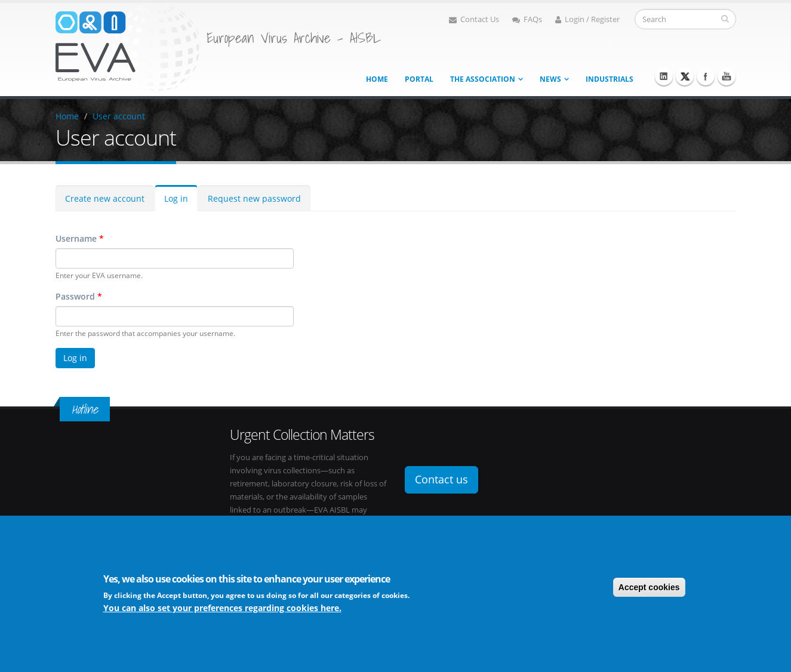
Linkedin (664, 76)
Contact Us (474, 19)
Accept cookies (649, 587)
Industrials (610, 79)
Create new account (105, 198)
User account (119, 116)
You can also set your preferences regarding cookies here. (222, 608)
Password (79, 296)
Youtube (727, 76)
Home (377, 79)
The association (483, 79)
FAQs (527, 19)
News (550, 79)
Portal (419, 79)
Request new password (254, 198)
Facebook (706, 76)
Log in (176, 198)
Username (80, 238)
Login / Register (587, 19)
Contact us (441, 479)
